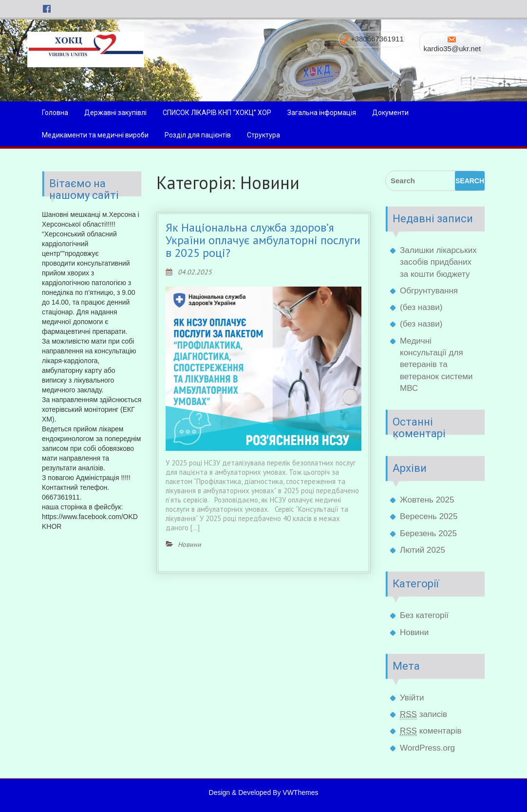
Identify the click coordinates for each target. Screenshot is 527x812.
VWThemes (300, 793)
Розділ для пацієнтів (198, 135)
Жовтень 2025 (427, 500)
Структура (263, 135)
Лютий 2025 (423, 550)
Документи (390, 113)
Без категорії (424, 615)
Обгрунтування (429, 291)
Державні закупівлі (115, 113)
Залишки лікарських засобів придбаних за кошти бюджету (438, 262)
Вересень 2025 (429, 516)
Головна (55, 113)
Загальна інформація (322, 113)
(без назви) (421, 307)
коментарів (431, 731)
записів (423, 715)
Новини (414, 632)
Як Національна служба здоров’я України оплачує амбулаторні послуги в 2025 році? (263, 240)
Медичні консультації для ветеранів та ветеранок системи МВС (436, 365)
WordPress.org (427, 748)
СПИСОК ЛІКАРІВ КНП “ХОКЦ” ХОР (217, 113)
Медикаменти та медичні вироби (95, 135)
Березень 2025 (428, 533)
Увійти (412, 698)
